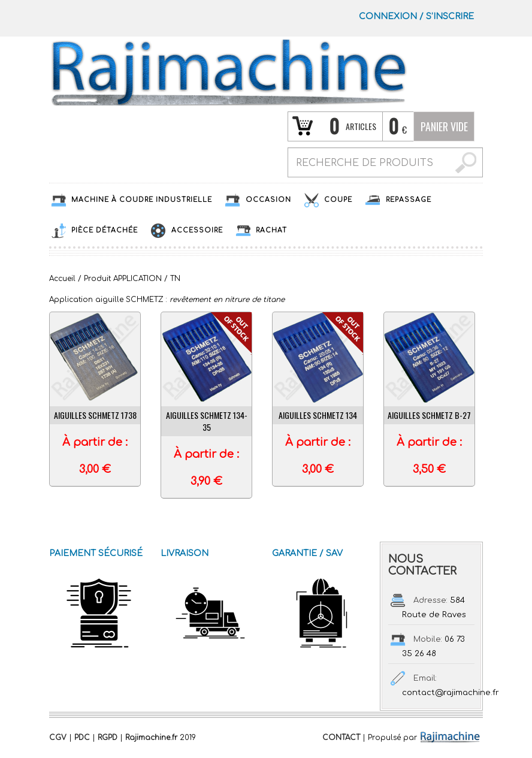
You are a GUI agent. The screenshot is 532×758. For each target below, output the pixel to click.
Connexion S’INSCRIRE (416, 16)
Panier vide (444, 126)
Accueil (62, 279)
